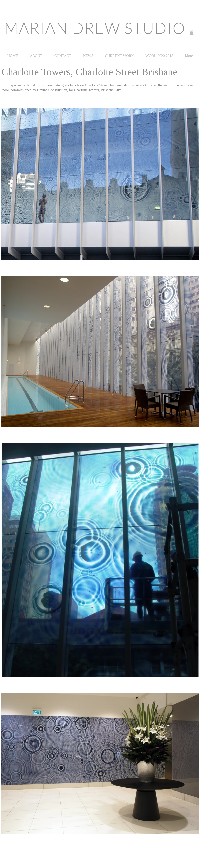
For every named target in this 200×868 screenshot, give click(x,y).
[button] (191, 32)
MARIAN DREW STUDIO (95, 28)
